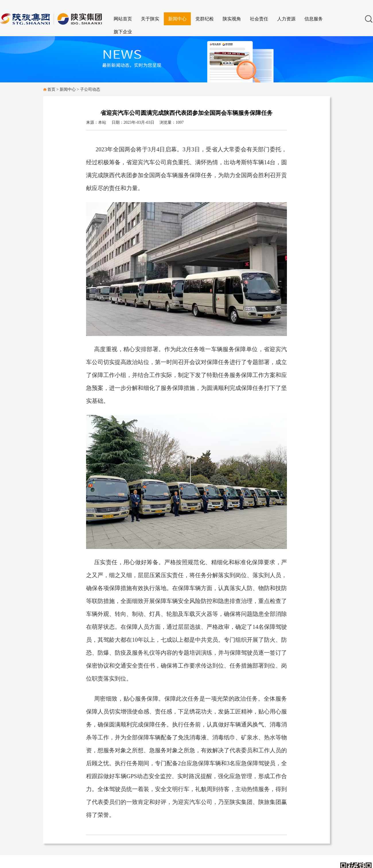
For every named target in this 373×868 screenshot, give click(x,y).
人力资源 (286, 19)
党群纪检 (205, 19)
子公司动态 (90, 89)
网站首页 (123, 19)
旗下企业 (123, 32)
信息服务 (314, 19)
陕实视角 (232, 19)
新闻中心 (177, 19)
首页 (51, 89)
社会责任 (259, 19)
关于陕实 (150, 19)
